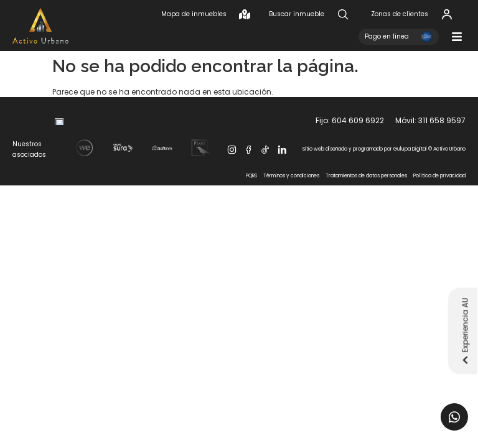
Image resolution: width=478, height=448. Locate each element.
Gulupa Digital (410, 190)
